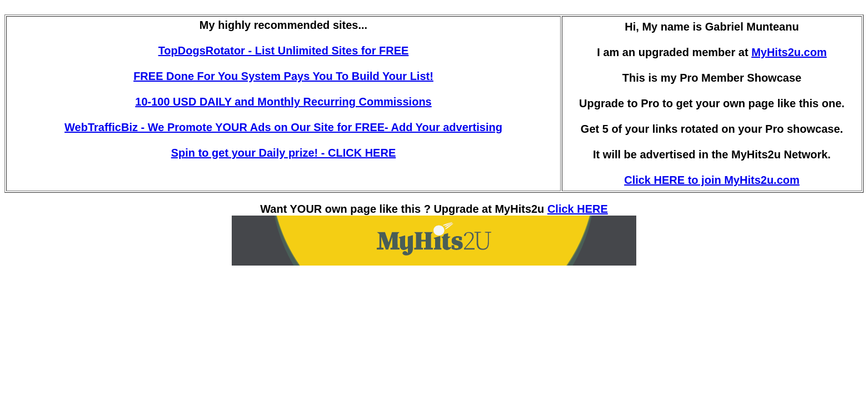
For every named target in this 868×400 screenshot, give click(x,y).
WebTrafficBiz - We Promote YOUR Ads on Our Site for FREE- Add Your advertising (283, 127)
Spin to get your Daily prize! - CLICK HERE (283, 153)
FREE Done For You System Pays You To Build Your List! (283, 76)
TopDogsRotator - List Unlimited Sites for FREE (284, 51)
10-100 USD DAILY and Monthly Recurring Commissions (283, 102)
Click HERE (578, 209)
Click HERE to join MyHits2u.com (712, 180)
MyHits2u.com (789, 52)
